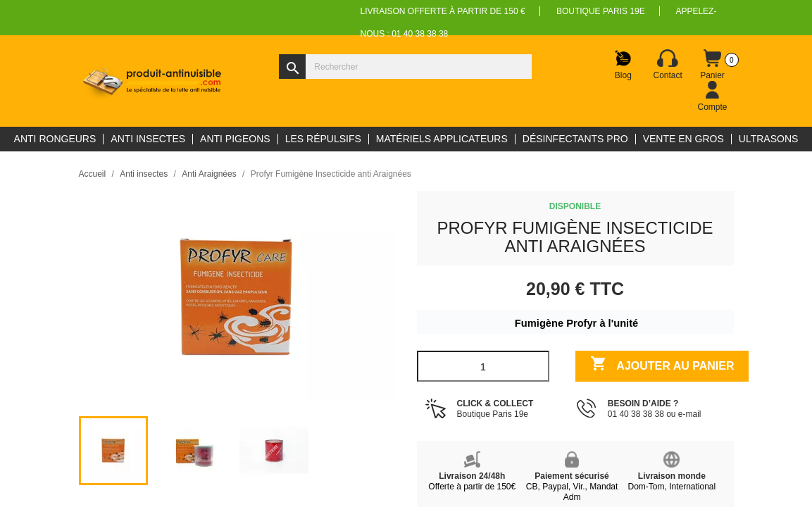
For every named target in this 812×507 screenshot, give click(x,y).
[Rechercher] (405, 67)
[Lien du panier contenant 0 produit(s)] (713, 65)
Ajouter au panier (662, 365)
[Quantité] (483, 366)
